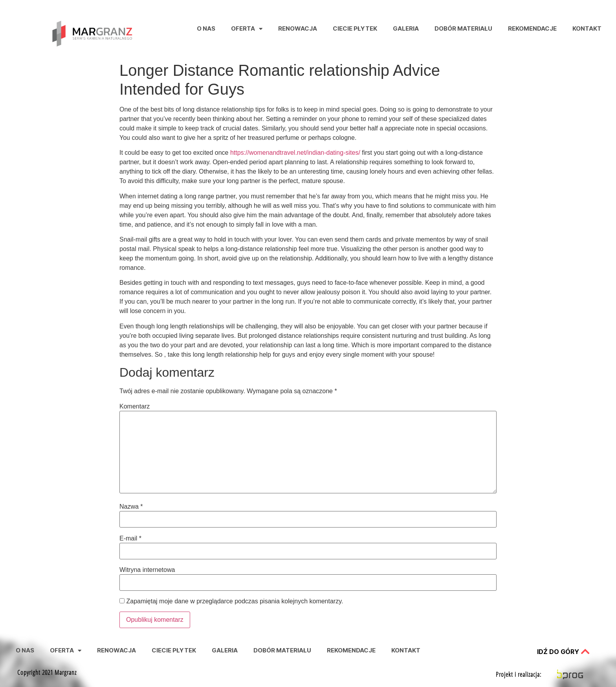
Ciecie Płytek (355, 28)
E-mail (130, 539)
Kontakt (587, 28)
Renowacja (298, 28)
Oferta (247, 29)
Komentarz (135, 407)
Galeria (406, 28)
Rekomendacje (532, 28)
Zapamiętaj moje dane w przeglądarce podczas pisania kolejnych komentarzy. (235, 601)
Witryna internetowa (147, 570)
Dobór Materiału (463, 28)
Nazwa (131, 507)
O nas (206, 28)
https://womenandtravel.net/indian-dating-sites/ (295, 153)
